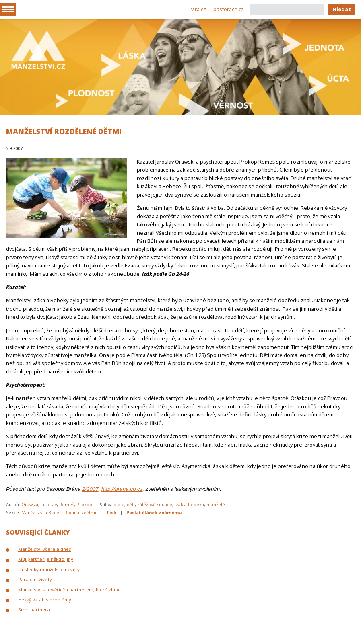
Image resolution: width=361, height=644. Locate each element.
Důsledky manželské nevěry (49, 569)
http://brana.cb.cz (122, 489)
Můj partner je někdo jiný (46, 559)
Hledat (342, 9)
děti (131, 504)
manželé (216, 504)
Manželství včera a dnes (45, 549)
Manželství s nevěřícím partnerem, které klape (69, 590)
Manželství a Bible (40, 512)
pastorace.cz (229, 9)
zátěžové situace (155, 504)
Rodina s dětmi (80, 512)
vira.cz (199, 9)
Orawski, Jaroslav (39, 504)
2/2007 (90, 489)
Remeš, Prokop (76, 504)
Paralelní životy (35, 579)
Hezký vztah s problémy (45, 600)
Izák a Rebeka (189, 504)
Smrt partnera (34, 610)
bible (119, 504)
